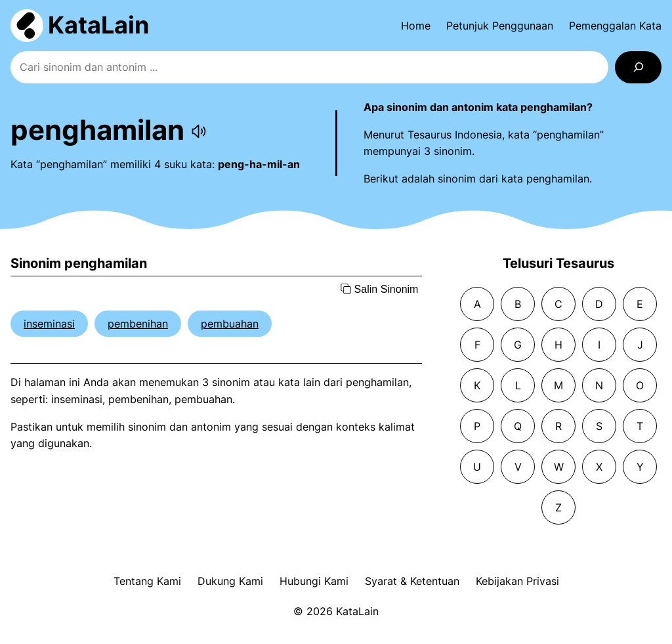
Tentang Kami (147, 581)
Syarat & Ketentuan (412, 581)
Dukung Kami (230, 581)
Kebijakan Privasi (517, 581)
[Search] (638, 67)
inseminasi (49, 324)
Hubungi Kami (314, 581)
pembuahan (230, 324)
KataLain (98, 25)
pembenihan (138, 324)
